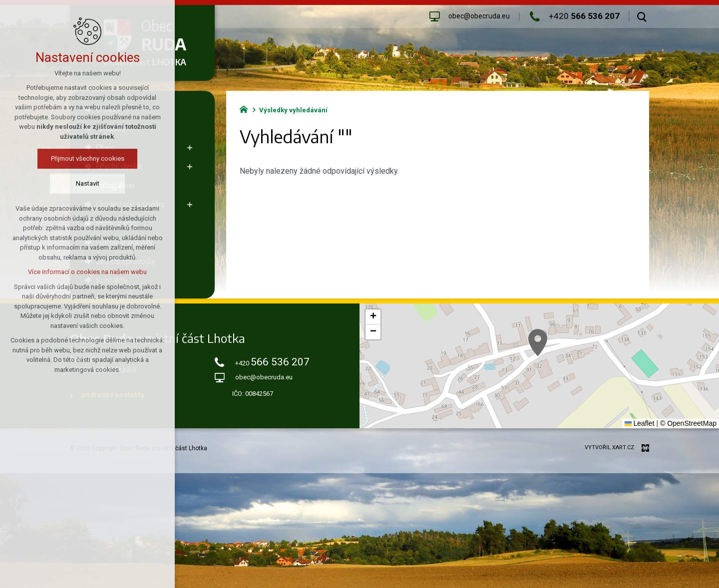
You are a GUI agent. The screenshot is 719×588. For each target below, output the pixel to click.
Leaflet (640, 423)
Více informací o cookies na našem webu (87, 272)
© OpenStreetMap (688, 423)
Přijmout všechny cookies (88, 158)
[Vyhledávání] (642, 16)
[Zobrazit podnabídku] (190, 147)
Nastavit (88, 183)
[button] (538, 343)
